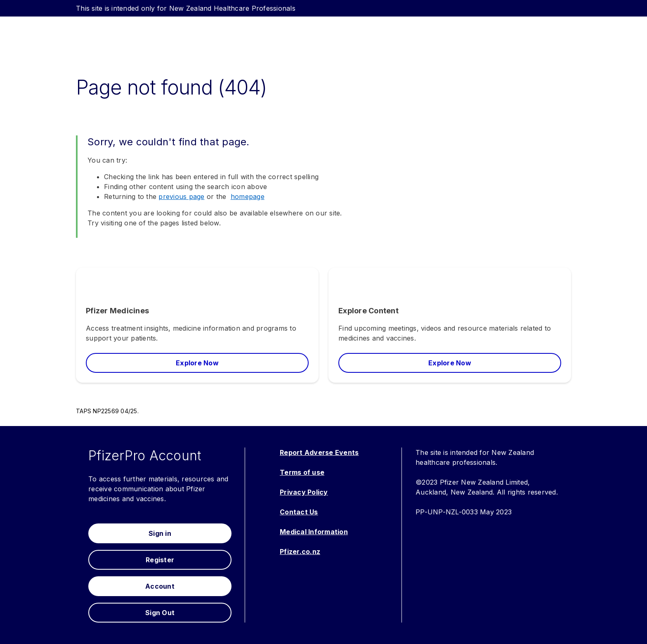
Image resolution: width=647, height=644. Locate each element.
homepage (248, 197)
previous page (181, 197)
